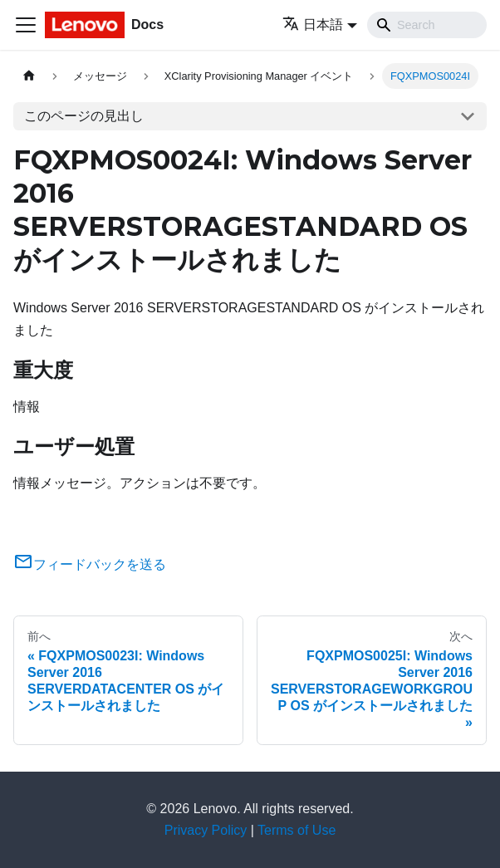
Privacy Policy (206, 830)
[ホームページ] (29, 76)
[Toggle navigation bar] (26, 25)
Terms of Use (297, 830)
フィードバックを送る (90, 564)
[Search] (427, 25)
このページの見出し (84, 116)
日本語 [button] (313, 25)
